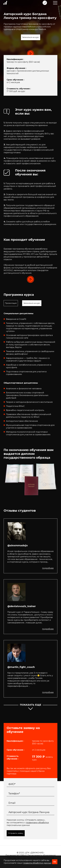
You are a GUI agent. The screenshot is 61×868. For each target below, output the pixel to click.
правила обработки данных (37, 863)
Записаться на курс (31, 37)
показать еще (31, 707)
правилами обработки (37, 823)
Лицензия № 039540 (16, 855)
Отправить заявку (16, 833)
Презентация (11, 303)
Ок (55, 862)
